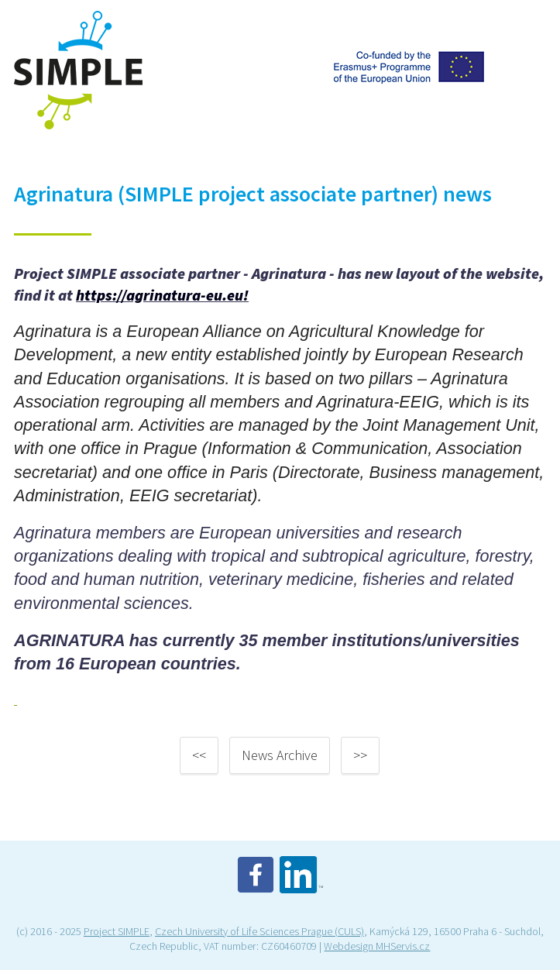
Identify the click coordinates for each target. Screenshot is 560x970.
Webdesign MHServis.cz (377, 946)
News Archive (280, 755)
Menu (527, 26)
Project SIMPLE (117, 931)
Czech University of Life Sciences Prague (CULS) (259, 931)
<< (199, 755)
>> (360, 755)
